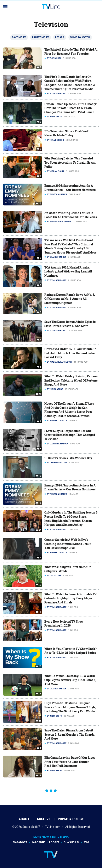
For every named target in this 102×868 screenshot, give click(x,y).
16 (40, 204)
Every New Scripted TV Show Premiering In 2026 (64, 624)
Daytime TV (19, 37)
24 (40, 721)
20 (40, 667)
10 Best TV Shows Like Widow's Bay (68, 458)
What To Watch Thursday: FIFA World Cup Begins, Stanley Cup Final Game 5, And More (70, 680)
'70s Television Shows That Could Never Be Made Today (67, 133)
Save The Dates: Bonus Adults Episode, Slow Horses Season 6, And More (70, 324)
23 (40, 394)
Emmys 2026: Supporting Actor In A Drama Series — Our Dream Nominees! (70, 188)
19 (40, 776)
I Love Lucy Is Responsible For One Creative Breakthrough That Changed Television (70, 435)
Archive (44, 819)
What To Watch (80, 37)
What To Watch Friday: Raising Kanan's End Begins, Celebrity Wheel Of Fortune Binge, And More (71, 380)
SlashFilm (72, 842)
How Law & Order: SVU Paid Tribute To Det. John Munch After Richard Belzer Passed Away (70, 353)
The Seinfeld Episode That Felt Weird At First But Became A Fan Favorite (71, 52)
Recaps (60, 37)
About (24, 819)
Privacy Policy (71, 819)
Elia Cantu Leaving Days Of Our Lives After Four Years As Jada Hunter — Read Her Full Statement (70, 762)
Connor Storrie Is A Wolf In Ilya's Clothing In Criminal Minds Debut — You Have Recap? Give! (69, 544)
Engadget (20, 842)
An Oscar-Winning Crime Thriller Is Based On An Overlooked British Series (71, 215)
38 (40, 530)
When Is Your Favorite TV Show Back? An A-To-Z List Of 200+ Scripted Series (70, 651)
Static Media (30, 827)
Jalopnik (38, 842)
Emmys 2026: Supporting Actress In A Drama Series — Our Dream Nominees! (70, 487)
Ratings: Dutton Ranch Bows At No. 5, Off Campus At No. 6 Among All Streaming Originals (70, 299)
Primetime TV (41, 37)
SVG (86, 842)
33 (40, 639)
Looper (54, 842)
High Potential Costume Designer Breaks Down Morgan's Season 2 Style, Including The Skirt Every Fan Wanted (70, 707)
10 (40, 476)
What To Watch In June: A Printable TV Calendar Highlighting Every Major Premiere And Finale (70, 598)
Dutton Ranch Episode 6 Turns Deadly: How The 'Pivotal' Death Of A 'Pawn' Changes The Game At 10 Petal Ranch (70, 108)
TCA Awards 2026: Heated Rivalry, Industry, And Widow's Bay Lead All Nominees (68, 271)
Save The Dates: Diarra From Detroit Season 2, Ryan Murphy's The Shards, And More (70, 734)
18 (40, 503)
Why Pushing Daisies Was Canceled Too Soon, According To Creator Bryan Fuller (70, 162)
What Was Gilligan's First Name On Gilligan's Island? (68, 569)
